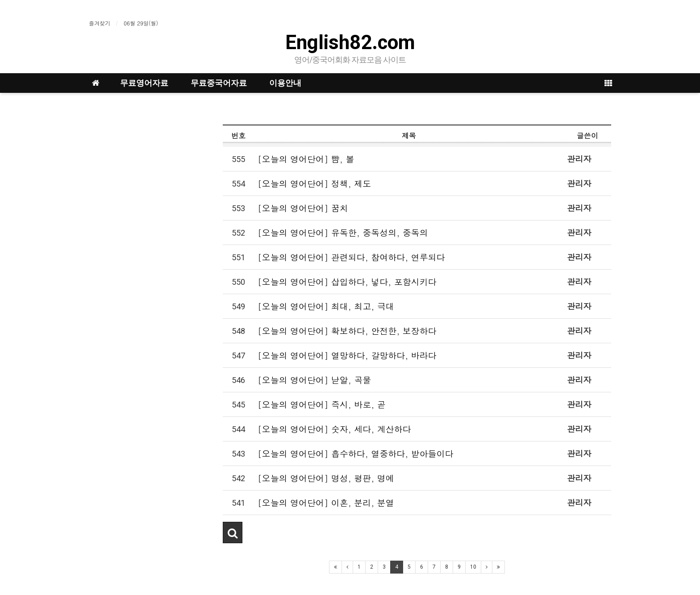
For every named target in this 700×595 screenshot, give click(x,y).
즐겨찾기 (100, 23)
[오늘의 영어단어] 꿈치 (303, 208)
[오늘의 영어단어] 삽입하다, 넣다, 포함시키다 (347, 281)
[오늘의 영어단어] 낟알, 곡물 (314, 380)
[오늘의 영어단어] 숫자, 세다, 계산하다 (334, 429)
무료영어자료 (144, 83)
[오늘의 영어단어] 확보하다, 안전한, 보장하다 (347, 331)
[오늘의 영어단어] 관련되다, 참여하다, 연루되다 (351, 257)
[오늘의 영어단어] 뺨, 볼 (306, 159)
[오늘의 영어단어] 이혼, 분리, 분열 (326, 502)
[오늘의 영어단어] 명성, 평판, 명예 (326, 478)
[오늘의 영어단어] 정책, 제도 (314, 183)
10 (473, 567)
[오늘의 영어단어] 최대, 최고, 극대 (326, 306)
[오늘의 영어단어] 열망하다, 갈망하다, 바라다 (347, 355)
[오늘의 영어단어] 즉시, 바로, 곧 (322, 404)
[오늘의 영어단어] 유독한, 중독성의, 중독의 (343, 232)
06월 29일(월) (141, 23)
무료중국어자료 (219, 83)
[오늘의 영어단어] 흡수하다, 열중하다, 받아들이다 (356, 453)
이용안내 (285, 83)
